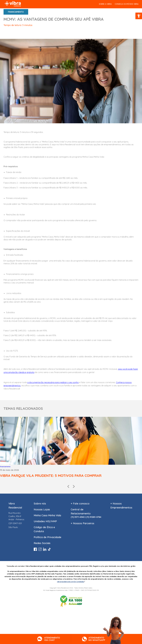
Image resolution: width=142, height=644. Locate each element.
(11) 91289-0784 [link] (94, 517)
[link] (139, 16)
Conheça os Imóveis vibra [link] (127, 4)
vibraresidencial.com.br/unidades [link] (71, 582)
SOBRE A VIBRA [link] (105, 4)
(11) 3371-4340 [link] (78, 517)
